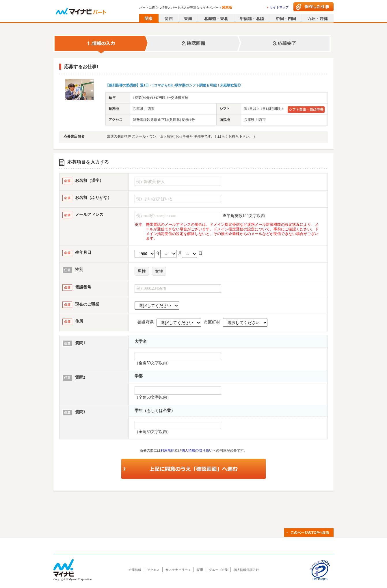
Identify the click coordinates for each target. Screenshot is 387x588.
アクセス (153, 570)
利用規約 (168, 450)
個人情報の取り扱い (197, 450)
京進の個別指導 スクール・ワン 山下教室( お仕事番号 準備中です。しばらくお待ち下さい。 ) (181, 136)
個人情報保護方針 (246, 570)
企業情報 (135, 570)
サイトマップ (279, 7)
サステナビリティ (178, 570)
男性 (142, 271)
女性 (159, 271)
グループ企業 (218, 570)
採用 (200, 570)
